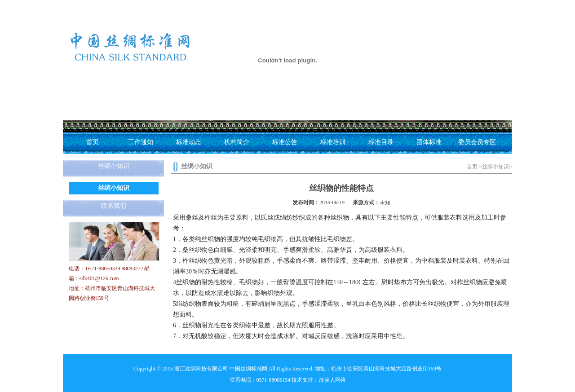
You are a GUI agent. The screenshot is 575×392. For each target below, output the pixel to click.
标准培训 (333, 142)
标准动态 (189, 142)
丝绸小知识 (114, 188)
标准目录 (381, 142)
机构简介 (237, 142)
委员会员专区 (477, 142)
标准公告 (285, 142)
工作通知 (141, 142)
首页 (93, 142)
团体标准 (429, 142)
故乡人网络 (332, 380)
